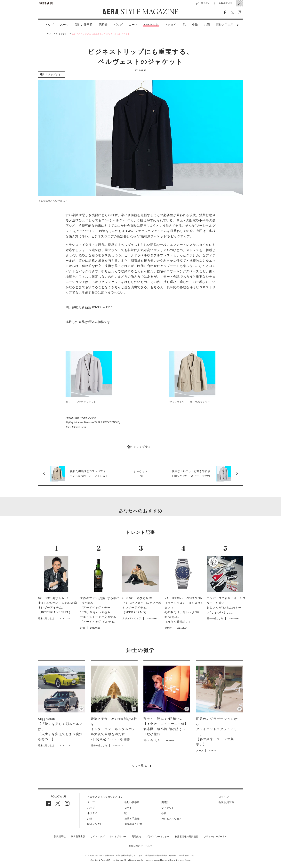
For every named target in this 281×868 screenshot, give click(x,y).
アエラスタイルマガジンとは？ (105, 797)
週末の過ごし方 (133, 824)
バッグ (118, 25)
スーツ (64, 25)
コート (133, 25)
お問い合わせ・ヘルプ (140, 846)
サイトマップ (97, 837)
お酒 (207, 25)
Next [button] (230, 25)
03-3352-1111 (103, 307)
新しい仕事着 (84, 25)
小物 (195, 25)
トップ (49, 25)
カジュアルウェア (172, 819)
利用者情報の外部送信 (187, 837)
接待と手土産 (132, 819)
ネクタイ (171, 25)
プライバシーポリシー (158, 837)
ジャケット (151, 25)
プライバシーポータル (215, 837)
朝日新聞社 (60, 837)
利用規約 (136, 837)
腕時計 (103, 25)
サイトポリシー (118, 837)
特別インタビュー (97, 824)
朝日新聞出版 (78, 837)
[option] (46, 25)
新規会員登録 (225, 3)
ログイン (205, 3)
